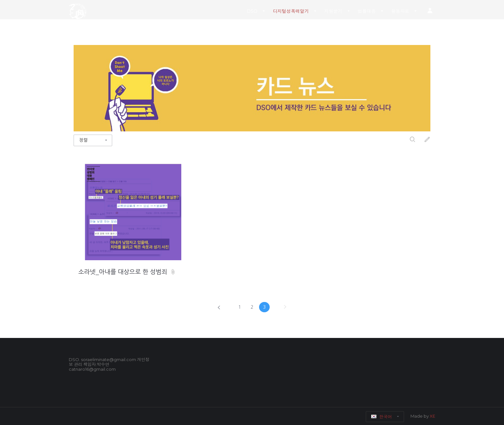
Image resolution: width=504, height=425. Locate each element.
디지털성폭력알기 (291, 11)
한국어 (382, 417)
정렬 (83, 140)
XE (432, 416)
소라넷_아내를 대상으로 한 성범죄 (124, 272)
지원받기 (333, 11)
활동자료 (400, 11)
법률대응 (367, 11)
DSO (252, 11)
